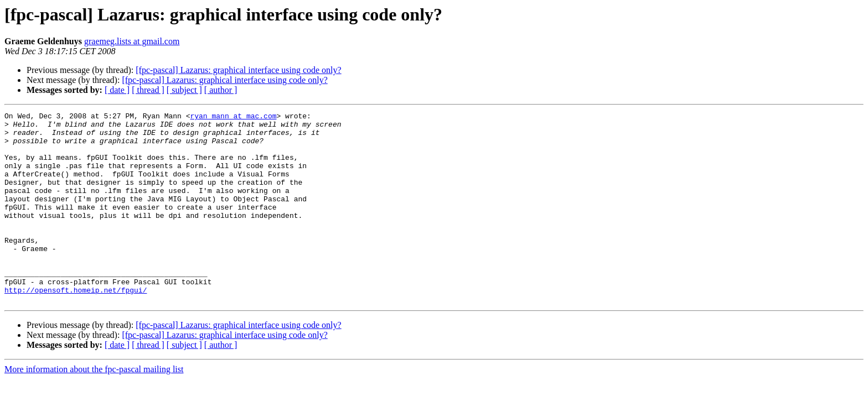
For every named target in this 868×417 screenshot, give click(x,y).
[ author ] (221, 90)
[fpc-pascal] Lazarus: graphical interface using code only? (238, 70)
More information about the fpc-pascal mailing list (94, 407)
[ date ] (117, 90)
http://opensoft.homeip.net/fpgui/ (76, 326)
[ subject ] (184, 90)
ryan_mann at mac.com (233, 117)
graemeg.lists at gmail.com (132, 41)
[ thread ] (148, 90)
